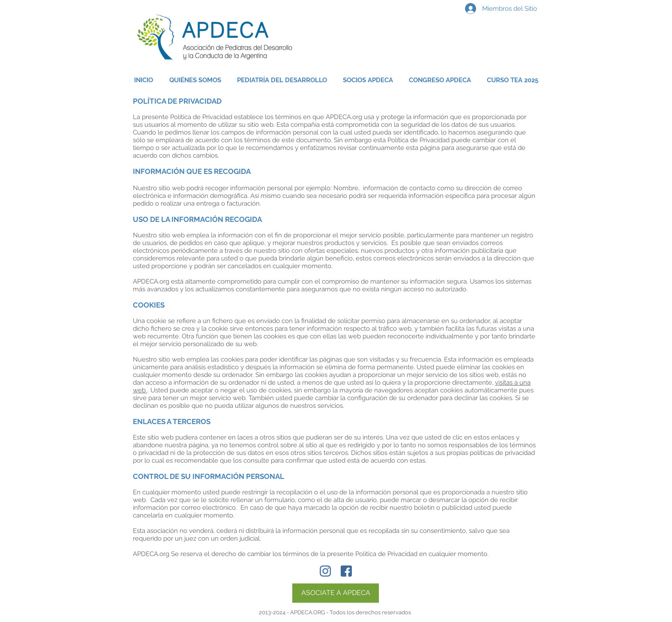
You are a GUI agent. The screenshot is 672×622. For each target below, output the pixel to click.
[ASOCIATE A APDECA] (336, 593)
